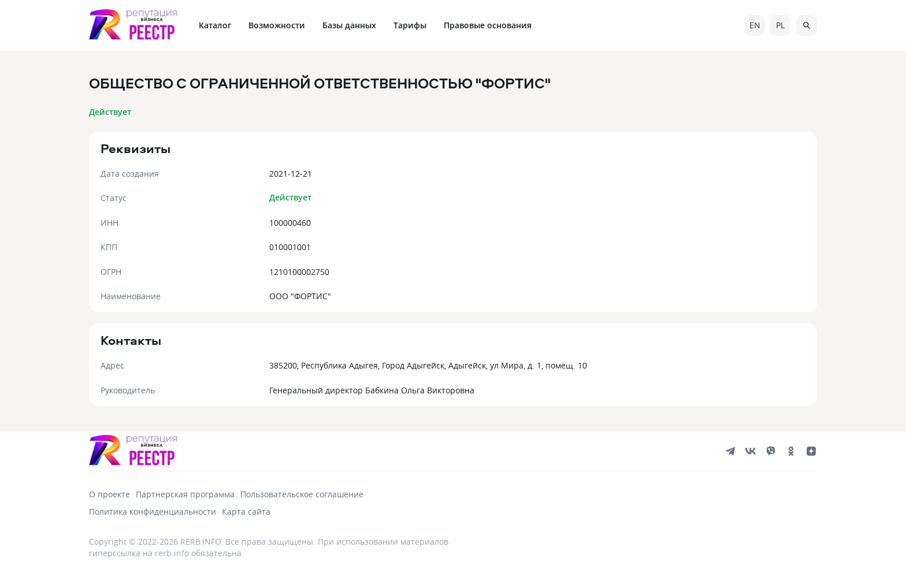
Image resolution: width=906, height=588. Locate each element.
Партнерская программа (185, 494)
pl (780, 25)
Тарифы (410, 25)
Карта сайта (246, 511)
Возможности (277, 25)
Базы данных (349, 25)
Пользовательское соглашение (302, 494)
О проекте (109, 494)
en (755, 25)
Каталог (215, 25)
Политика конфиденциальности (153, 511)
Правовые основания (488, 25)
